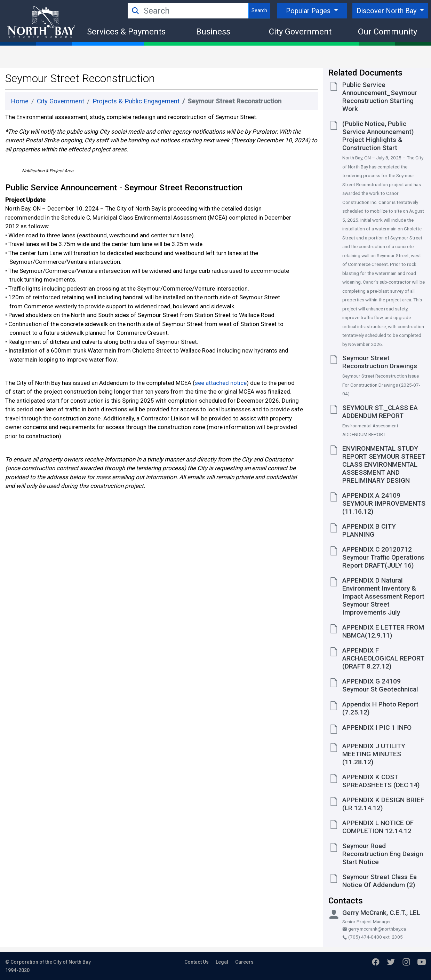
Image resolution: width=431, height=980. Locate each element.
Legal (222, 962)
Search (259, 10)
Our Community (388, 32)
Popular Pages (309, 11)
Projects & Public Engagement (136, 101)
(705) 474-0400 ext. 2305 (373, 937)
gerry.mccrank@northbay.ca (374, 929)
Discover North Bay (387, 11)
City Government (300, 32)
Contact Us (197, 962)
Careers (244, 962)
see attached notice (221, 461)
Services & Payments (126, 32)
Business (213, 32)
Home (20, 101)
